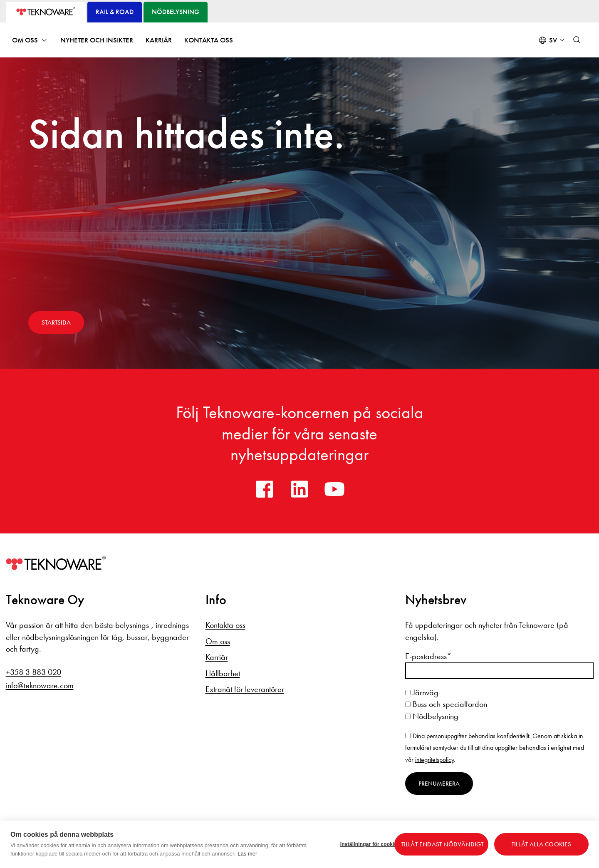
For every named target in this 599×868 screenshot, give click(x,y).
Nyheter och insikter (97, 40)
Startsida (56, 322)
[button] (577, 40)
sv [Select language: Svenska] (553, 40)
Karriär (159, 40)
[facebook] (265, 489)
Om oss (25, 40)
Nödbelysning (432, 716)
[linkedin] (299, 489)
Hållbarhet (223, 673)
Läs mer (247, 854)
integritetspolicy (434, 760)
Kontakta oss (209, 40)
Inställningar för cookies (364, 844)
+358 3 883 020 (33, 672)
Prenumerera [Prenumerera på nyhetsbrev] (439, 784)
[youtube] (334, 489)
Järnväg (422, 692)
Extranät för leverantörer (245, 689)
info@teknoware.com (40, 685)
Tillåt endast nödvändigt (443, 844)
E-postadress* (428, 656)
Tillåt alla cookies (542, 844)
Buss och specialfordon (446, 704)
